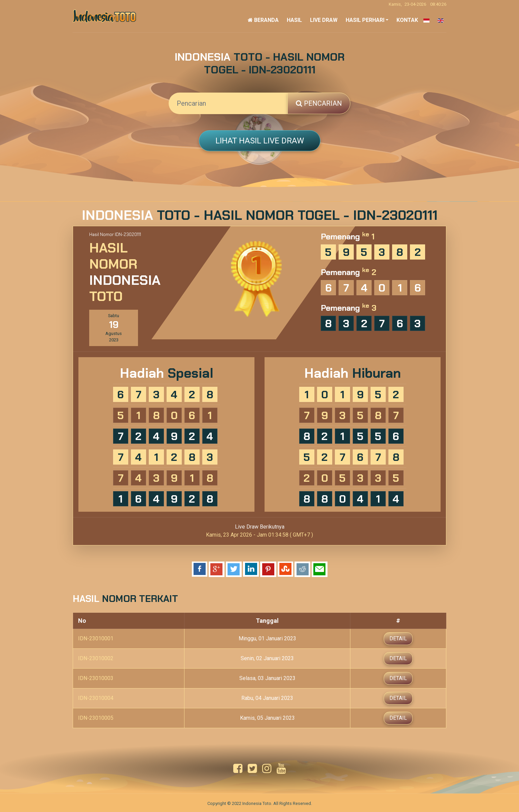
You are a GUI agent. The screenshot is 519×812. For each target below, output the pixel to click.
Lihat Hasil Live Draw (260, 141)
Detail (398, 638)
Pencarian (319, 103)
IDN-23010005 (96, 717)
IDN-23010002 (96, 658)
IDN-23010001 (96, 638)
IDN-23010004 (96, 697)
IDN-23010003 (96, 678)
